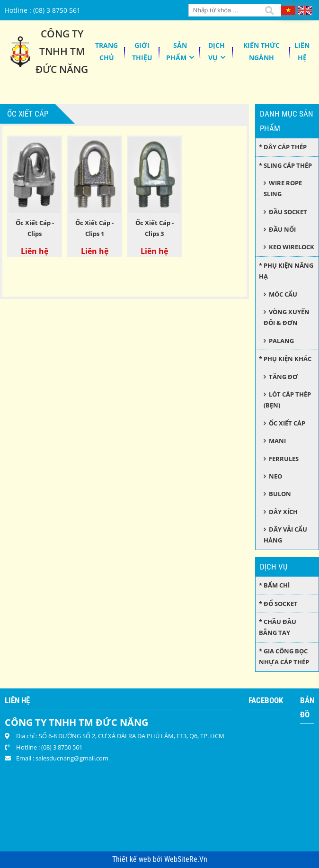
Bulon (280, 494)
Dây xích (283, 512)
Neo (275, 476)
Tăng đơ (283, 377)
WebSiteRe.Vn (186, 859)
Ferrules (284, 459)
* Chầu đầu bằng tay (278, 627)
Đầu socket (288, 212)
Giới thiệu (142, 51)
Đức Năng (62, 69)
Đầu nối (282, 229)
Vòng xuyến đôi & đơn (286, 317)
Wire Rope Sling (283, 188)
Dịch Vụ (217, 51)
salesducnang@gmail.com (72, 758)
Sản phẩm (177, 51)
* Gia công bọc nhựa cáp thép (284, 656)
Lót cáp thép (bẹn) (287, 400)
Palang (281, 341)
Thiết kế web (133, 859)
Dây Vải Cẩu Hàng (285, 535)
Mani (277, 441)
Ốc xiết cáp (287, 423)
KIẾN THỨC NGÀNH (261, 51)
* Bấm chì (274, 585)
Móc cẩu (283, 294)
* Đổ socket (278, 604)
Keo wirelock (292, 247)
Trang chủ (106, 51)
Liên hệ (302, 51)
